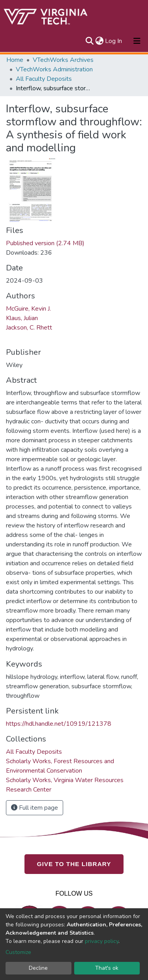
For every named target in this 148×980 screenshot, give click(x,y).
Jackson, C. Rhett (29, 328)
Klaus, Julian (22, 318)
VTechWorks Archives (63, 60)
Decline (38, 968)
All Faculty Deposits (44, 79)
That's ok (107, 968)
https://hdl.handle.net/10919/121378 (59, 724)
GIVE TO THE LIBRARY (74, 864)
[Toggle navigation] (137, 41)
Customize (18, 952)
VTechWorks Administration (54, 69)
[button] (99, 41)
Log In (114, 41)
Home (15, 60)
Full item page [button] (35, 808)
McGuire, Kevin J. (28, 309)
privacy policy (102, 941)
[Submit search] (89, 41)
